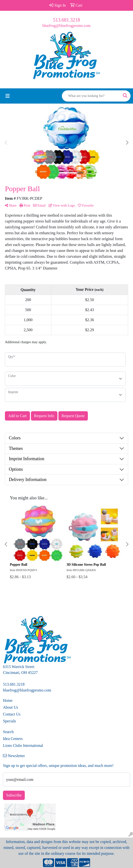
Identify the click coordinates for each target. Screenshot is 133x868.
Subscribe (14, 795)
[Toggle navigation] (8, 96)
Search (8, 732)
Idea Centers (13, 739)
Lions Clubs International (23, 745)
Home (8, 700)
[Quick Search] (91, 96)
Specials (9, 721)
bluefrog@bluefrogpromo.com (66, 26)
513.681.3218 (66, 20)
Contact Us (12, 714)
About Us (11, 707)
